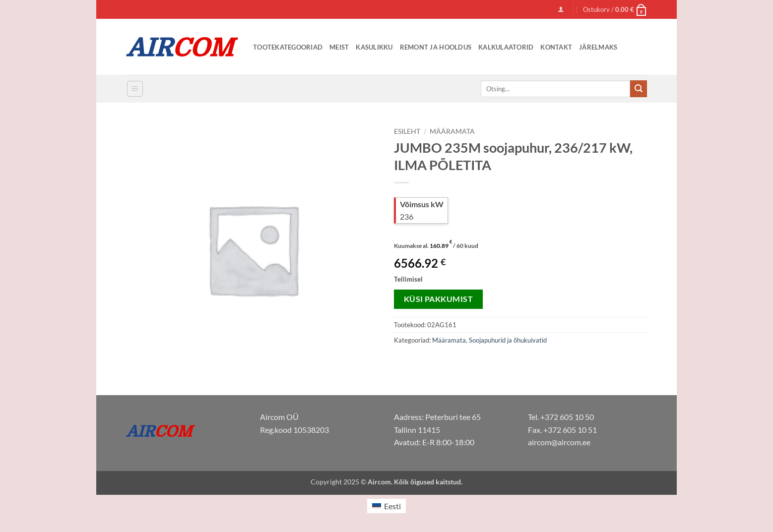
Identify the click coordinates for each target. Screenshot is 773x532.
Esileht (407, 131)
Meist (339, 47)
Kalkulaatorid (506, 47)
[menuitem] (386, 506)
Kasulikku (374, 47)
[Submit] (639, 89)
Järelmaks (598, 47)
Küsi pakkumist (439, 299)
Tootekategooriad (288, 47)
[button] (561, 9)
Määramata (452, 131)
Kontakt (556, 47)
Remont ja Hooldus (436, 47)
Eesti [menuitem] (392, 506)
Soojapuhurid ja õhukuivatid (508, 340)
